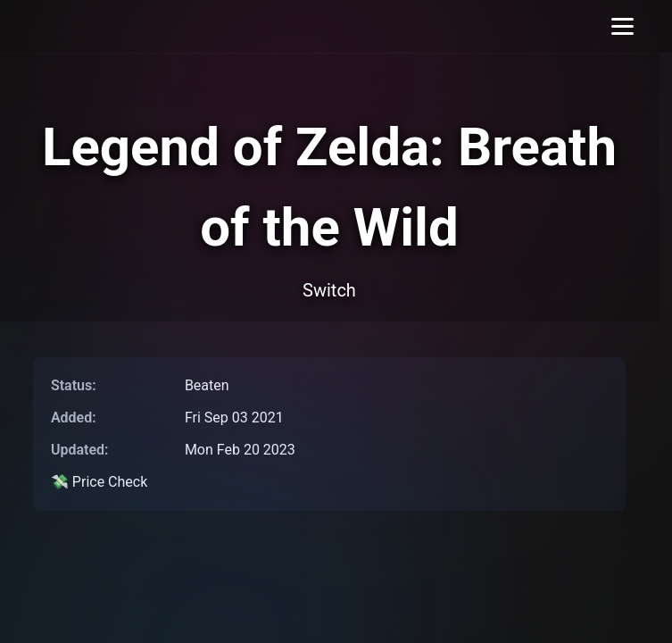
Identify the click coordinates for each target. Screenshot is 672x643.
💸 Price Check (99, 482)
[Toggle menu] (622, 26)
